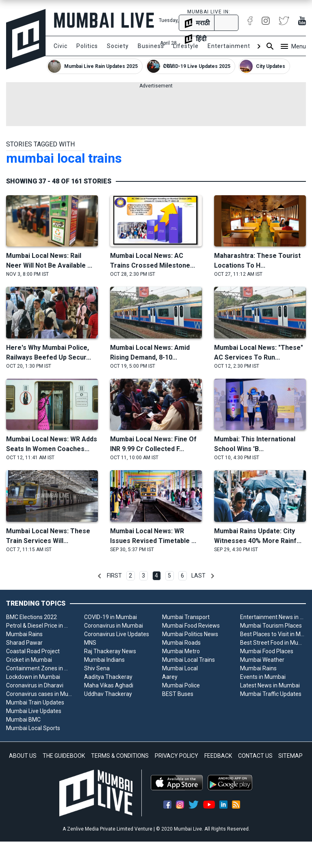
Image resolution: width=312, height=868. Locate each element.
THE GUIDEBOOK (64, 756)
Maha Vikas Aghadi (109, 685)
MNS (90, 643)
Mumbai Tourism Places (271, 626)
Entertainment (229, 46)
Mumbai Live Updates (34, 711)
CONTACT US (255, 756)
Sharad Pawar (24, 643)
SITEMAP (290, 756)
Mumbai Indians (104, 660)
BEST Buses (178, 694)
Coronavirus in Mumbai (114, 626)
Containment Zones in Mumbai (39, 668)
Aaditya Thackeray (108, 677)
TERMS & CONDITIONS (120, 756)
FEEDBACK (218, 756)
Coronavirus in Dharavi (35, 685)
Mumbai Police (181, 685)
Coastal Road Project (33, 651)
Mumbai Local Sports (33, 728)
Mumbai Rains (24, 634)
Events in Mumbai (263, 677)
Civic (61, 46)
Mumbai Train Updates (35, 702)
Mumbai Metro (181, 651)
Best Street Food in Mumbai (273, 643)
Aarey (170, 677)
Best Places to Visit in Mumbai (273, 634)
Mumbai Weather (262, 660)
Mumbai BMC (23, 720)
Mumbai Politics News (190, 634)
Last (198, 576)
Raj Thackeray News (110, 651)
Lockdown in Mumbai (33, 677)
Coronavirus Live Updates (117, 634)
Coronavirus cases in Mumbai (39, 694)
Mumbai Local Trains (188, 660)
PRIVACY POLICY (177, 756)
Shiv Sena (97, 668)
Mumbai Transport (186, 617)
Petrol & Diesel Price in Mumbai (39, 626)
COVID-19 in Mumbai (110, 617)
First (114, 576)
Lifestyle (186, 46)
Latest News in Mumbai (270, 685)
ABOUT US (23, 756)
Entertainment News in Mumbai (273, 617)
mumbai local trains (64, 158)
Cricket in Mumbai (29, 660)
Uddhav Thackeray (108, 694)
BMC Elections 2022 (31, 617)
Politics (87, 46)
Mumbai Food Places (267, 651)
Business (151, 46)
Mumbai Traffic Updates (271, 694)
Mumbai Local (180, 668)
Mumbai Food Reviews (191, 626)
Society (118, 46)
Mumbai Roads (181, 643)
